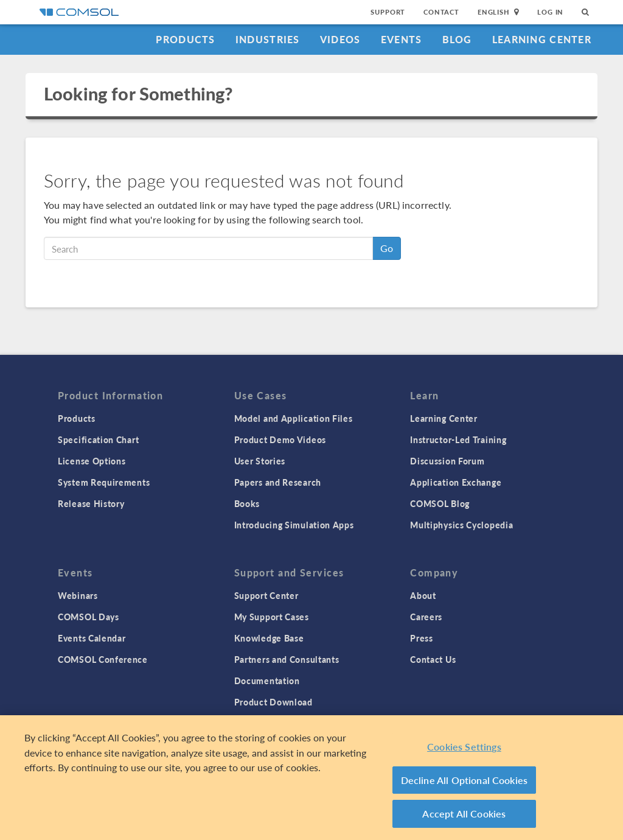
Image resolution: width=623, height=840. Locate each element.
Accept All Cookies (464, 814)
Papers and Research (278, 482)
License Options (92, 461)
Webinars (78, 595)
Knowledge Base (269, 638)
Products (185, 39)
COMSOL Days (89, 617)
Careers (426, 617)
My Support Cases (272, 617)
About (423, 595)
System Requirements (104, 482)
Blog (457, 39)
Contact (441, 12)
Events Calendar (92, 638)
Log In (550, 12)
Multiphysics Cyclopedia (461, 525)
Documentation (267, 681)
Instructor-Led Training (458, 439)
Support (388, 12)
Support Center (266, 595)
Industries (268, 39)
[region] (311, 778)
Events (402, 39)
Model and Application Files (294, 418)
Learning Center (542, 39)
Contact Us (433, 659)
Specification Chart (98, 439)
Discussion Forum (447, 461)
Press (422, 638)
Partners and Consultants (287, 659)
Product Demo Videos (280, 439)
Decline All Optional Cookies (465, 780)
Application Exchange (456, 482)
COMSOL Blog (440, 503)
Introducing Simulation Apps (294, 525)
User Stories (260, 461)
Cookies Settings (464, 747)
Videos (340, 39)
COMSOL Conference (103, 659)
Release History (91, 503)
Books (247, 503)
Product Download (273, 702)
